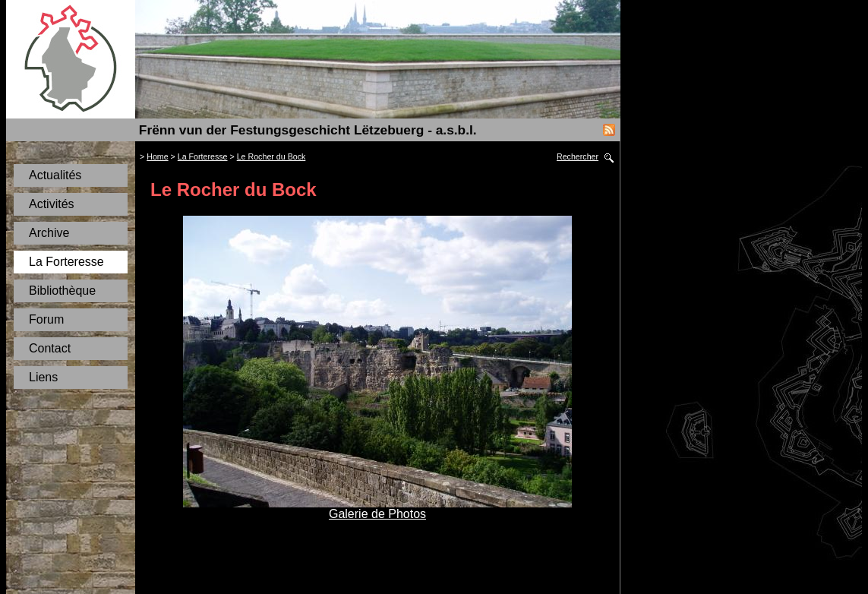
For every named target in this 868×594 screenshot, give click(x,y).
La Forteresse (66, 262)
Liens (43, 377)
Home (157, 156)
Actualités (55, 175)
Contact (50, 348)
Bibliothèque (62, 291)
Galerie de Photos (377, 514)
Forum (46, 319)
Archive (49, 233)
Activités (52, 204)
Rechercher (578, 156)
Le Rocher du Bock (271, 156)
